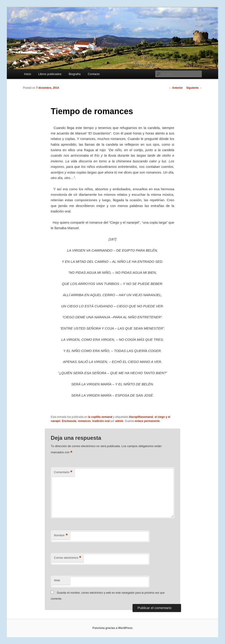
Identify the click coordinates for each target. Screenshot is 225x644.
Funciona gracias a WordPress (112, 628)
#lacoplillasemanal (141, 417)
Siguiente (194, 88)
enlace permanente (147, 421)
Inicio (27, 74)
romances (84, 421)
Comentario (63, 472)
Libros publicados (50, 74)
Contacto (94, 74)
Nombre (61, 535)
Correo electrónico (68, 558)
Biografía (75, 74)
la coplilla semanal (100, 417)
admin (119, 421)
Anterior (176, 88)
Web (57, 580)
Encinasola (69, 421)
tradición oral (101, 421)
